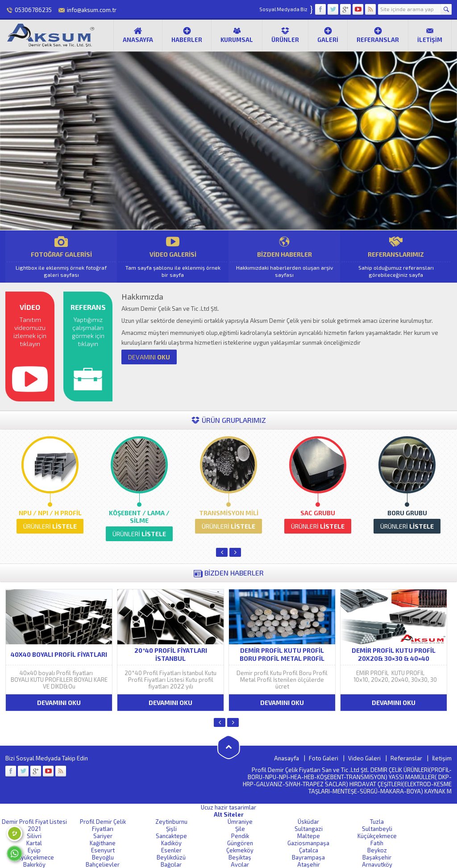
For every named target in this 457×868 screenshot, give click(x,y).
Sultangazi (309, 829)
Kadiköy (171, 843)
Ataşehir (309, 864)
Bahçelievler (103, 864)
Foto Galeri (324, 758)
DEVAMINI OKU (59, 703)
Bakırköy (34, 864)
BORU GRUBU (407, 513)
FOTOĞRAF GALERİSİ (61, 257)
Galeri (328, 35)
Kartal (34, 843)
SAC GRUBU (318, 513)
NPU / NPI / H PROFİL (50, 513)
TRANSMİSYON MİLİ (229, 513)
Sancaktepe (171, 836)
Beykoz (377, 850)
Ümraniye (240, 822)
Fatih (377, 843)
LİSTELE (50, 526)
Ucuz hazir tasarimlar (228, 807)
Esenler (171, 850)
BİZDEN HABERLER (284, 257)
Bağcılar (171, 864)
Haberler (187, 35)
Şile (240, 829)
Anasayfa (138, 35)
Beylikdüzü (171, 857)
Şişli (171, 829)
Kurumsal (237, 35)
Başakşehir (377, 857)
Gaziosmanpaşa (308, 843)
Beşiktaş (240, 857)
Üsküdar (308, 822)
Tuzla (377, 822)
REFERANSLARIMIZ (396, 257)
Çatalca (309, 850)
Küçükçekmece (377, 836)
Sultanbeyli (377, 829)
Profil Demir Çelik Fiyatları (103, 825)
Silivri (34, 836)
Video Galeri (364, 758)
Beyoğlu (103, 857)
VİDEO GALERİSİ (173, 257)
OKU (149, 357)
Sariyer (103, 836)
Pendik (240, 836)
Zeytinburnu (171, 822)
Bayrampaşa (308, 857)
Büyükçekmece (34, 857)
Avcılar (240, 864)
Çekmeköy (240, 850)
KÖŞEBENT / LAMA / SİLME (139, 517)
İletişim (430, 35)
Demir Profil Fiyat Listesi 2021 (34, 825)
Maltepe (309, 836)
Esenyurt (103, 850)
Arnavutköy (377, 864)
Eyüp (34, 850)
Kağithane (103, 843)
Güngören (240, 843)
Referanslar (378, 35)
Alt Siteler (229, 814)
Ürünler (285, 35)
